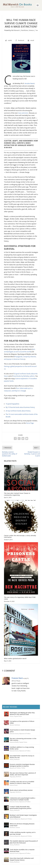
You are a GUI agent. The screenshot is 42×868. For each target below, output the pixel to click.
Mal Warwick (15, 30)
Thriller (23, 768)
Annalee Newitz (30, 83)
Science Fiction (14, 785)
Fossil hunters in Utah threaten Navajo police (22, 731)
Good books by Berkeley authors (24, 376)
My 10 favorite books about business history (20, 407)
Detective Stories (14, 734)
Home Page (30, 423)
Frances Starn (17, 678)
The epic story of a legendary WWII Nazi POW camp (20, 598)
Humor (12, 716)
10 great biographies (12, 404)
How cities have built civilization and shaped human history (22, 859)
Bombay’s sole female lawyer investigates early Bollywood (23, 816)
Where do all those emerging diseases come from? (22, 825)
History (12, 759)
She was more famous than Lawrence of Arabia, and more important (23, 774)
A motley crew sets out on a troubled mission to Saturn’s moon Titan (22, 782)
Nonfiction (25, 30)
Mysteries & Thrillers (25, 734)
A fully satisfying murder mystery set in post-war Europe (23, 833)
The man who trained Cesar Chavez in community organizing (17, 494)
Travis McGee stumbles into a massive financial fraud (22, 850)
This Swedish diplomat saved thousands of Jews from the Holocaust (24, 842)
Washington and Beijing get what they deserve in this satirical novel (22, 714)
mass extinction (23, 113)
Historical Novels (14, 742)
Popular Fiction (18, 716)
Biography (12, 777)
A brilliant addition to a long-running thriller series (22, 748)
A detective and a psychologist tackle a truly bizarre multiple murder (22, 799)
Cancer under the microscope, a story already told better (20, 536)
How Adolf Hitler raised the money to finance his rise (22, 757)
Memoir (12, 725)
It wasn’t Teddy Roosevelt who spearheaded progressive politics (21, 807)
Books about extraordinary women (21, 790)
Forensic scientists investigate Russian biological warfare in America (22, 765)
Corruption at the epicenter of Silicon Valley (22, 722)
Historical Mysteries (15, 819)
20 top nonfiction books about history (18, 411)
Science (31, 30)
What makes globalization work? (15, 658)
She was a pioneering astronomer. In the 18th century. (23, 739)
